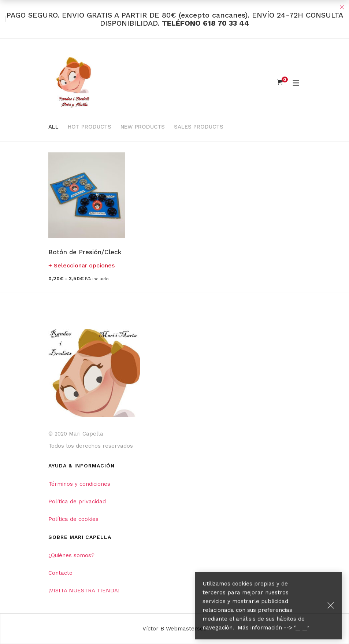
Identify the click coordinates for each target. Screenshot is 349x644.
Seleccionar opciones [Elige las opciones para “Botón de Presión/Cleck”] (84, 265)
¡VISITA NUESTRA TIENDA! (84, 591)
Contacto (60, 573)
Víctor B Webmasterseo (174, 629)
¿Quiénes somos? (71, 555)
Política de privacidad (77, 501)
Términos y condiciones (79, 484)
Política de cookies (73, 519)
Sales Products (199, 127)
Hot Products (90, 127)
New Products (143, 127)
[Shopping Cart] (280, 82)
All (53, 127)
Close (342, 7)
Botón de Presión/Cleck (85, 252)
